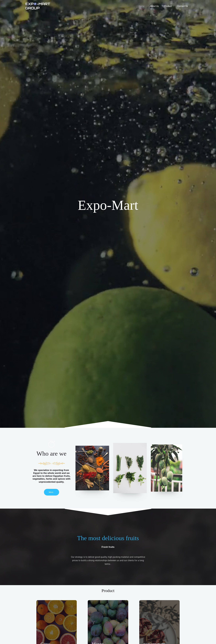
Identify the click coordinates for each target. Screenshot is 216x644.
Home (145, 6)
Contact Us (183, 6)
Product (170, 6)
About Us (157, 6)
